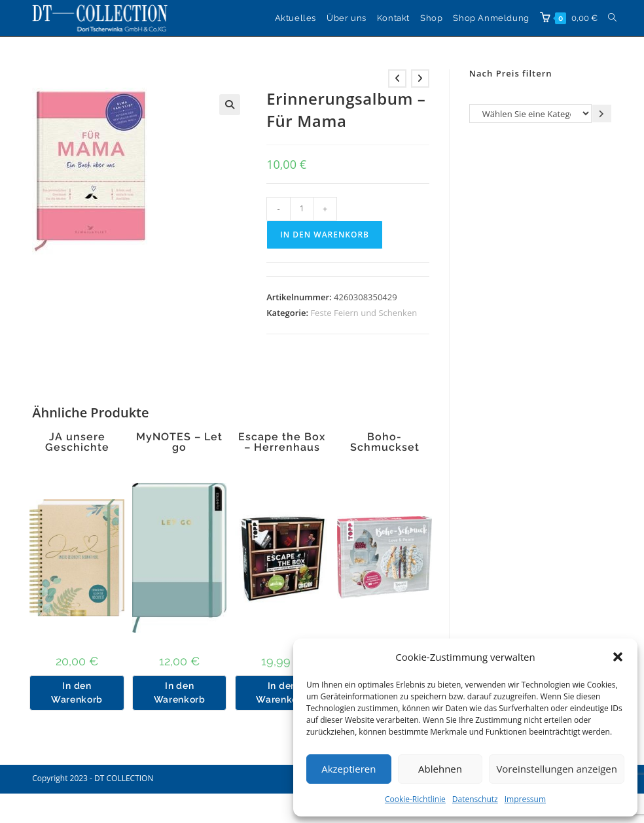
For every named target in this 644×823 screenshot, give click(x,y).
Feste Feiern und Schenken (364, 313)
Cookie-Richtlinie (415, 799)
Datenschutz (475, 799)
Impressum (525, 799)
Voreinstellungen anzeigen (557, 769)
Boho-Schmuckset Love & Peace (385, 447)
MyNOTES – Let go (179, 442)
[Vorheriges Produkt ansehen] (397, 79)
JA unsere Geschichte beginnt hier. (77, 447)
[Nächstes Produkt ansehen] (420, 79)
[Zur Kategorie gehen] (602, 114)
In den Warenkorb (325, 235)
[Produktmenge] (302, 209)
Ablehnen (440, 769)
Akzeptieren (349, 769)
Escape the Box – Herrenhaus (282, 442)
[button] (618, 657)
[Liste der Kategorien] (530, 114)
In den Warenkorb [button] (77, 692)
